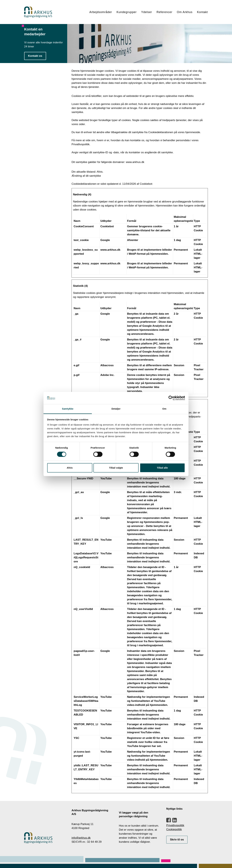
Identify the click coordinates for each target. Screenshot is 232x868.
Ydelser (147, 12)
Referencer (164, 12)
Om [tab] (164, 409)
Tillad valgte (116, 468)
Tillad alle (162, 468)
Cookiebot (146, 184)
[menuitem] (102, 12)
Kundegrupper (127, 12)
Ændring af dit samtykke (86, 176)
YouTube (106, 478)
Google (105, 240)
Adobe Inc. (107, 375)
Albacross (107, 365)
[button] (169, 821)
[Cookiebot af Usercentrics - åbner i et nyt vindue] (171, 398)
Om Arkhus (185, 12)
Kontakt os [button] (35, 56)
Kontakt (202, 12)
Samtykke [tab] (68, 409)
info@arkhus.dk (81, 838)
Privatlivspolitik (175, 825)
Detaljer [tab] (116, 409)
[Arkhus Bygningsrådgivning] (38, 12)
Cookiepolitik (174, 829)
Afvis (70, 468)
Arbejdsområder (101, 12)
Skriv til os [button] (177, 840)
